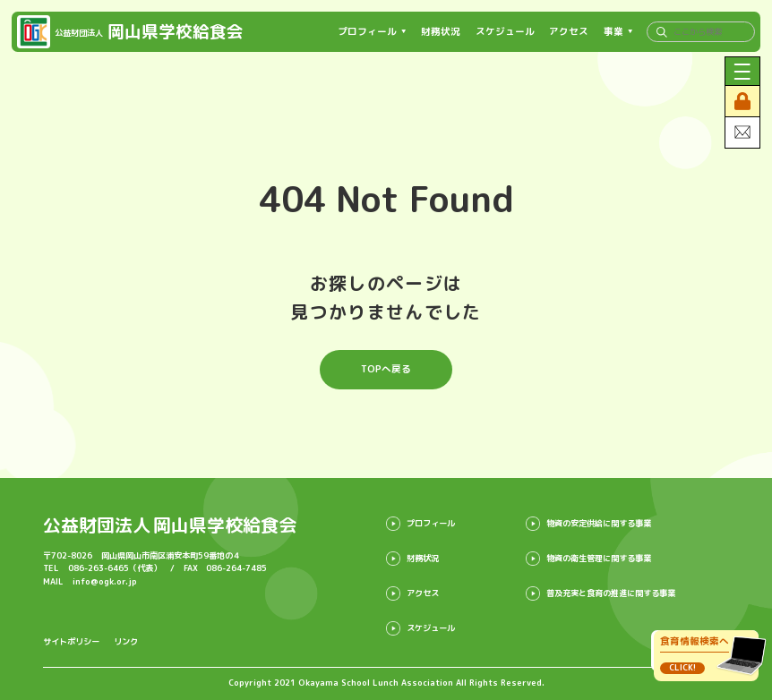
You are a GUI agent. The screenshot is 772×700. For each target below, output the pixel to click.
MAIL (90, 581)
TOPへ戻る (386, 369)
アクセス (569, 31)
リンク (126, 641)
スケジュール (505, 31)
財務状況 (441, 31)
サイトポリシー (71, 641)
